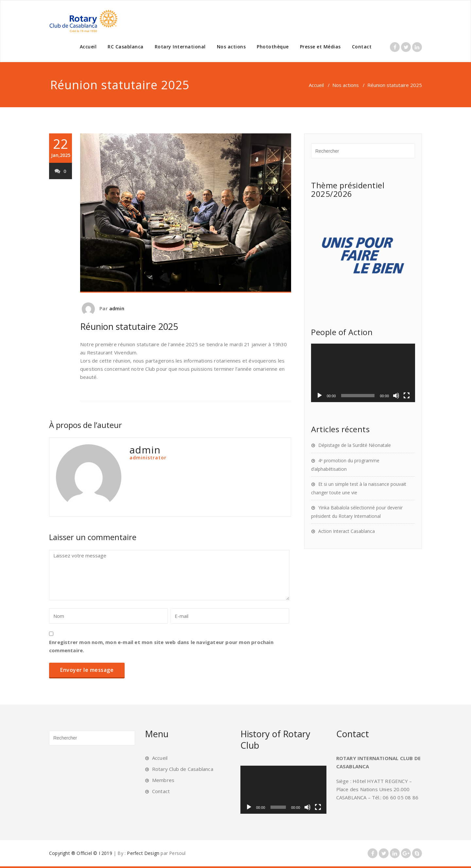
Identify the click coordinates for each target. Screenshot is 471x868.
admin (117, 308)
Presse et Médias (320, 47)
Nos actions (231, 47)
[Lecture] (320, 396)
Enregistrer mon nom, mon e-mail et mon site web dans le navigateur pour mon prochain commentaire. (161, 646)
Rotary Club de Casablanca (183, 769)
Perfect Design (143, 853)
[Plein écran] (407, 396)
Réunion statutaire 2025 (129, 326)
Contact (362, 47)
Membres (163, 780)
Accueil (88, 47)
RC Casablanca (126, 47)
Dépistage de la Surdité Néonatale (355, 445)
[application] (363, 373)
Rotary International (180, 47)
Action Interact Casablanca (347, 531)
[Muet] (396, 396)
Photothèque (273, 47)
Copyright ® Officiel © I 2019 (81, 853)
